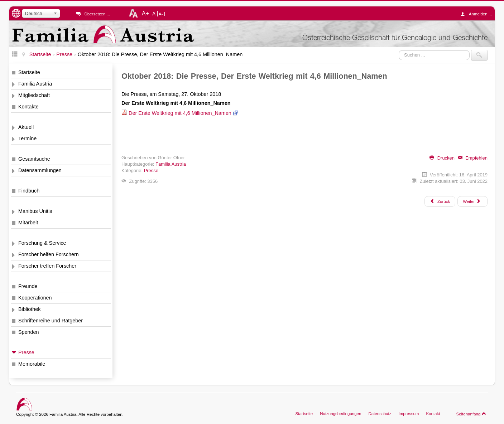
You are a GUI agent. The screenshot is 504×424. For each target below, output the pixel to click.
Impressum (409, 414)
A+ (145, 13)
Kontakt (433, 414)
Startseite (29, 72)
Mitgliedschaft (34, 95)
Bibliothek (29, 309)
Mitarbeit (28, 223)
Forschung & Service (42, 243)
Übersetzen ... (97, 14)
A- (161, 14)
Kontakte (28, 107)
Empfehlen (473, 158)
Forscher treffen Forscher (47, 266)
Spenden (29, 332)
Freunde (28, 286)
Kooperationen (35, 298)
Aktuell (26, 127)
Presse (26, 352)
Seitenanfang (471, 414)
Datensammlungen (40, 170)
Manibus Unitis (35, 211)
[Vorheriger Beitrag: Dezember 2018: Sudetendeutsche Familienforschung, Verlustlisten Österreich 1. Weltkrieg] (440, 201)
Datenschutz (380, 414)
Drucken (442, 158)
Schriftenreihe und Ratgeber (51, 321)
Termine (27, 138)
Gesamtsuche (34, 159)
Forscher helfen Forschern (49, 254)
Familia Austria (35, 84)
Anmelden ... (478, 14)
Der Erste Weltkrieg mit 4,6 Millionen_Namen (180, 113)
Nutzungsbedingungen (340, 414)
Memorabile (32, 364)
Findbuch (29, 191)
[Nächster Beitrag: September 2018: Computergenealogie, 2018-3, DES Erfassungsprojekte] (472, 201)
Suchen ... (399, 50)
